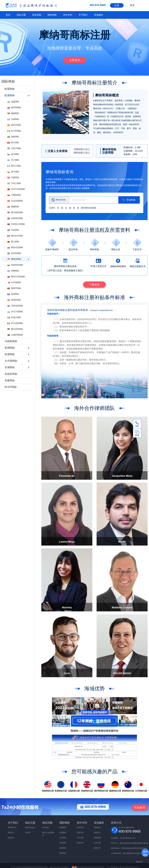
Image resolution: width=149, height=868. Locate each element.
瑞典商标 (13, 137)
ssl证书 (28, 833)
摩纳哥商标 (14, 259)
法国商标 (13, 119)
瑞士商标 (13, 142)
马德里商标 (11, 341)
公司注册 (97, 843)
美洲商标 (10, 348)
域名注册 (21, 15)
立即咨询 (75, 60)
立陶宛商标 (14, 195)
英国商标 (13, 102)
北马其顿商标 (15, 201)
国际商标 (52, 15)
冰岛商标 (13, 230)
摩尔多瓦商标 (15, 236)
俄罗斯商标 (14, 107)
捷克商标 (13, 154)
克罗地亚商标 (15, 306)
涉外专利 (68, 15)
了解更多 (94, 285)
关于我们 (83, 15)
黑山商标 (13, 242)
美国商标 (63, 833)
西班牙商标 (14, 125)
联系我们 (11, 838)
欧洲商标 (10, 95)
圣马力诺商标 (15, 312)
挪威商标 (13, 207)
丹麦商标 (13, 177)
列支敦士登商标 (16, 224)
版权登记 (97, 848)
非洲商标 (10, 367)
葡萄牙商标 (14, 288)
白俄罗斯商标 (15, 335)
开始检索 (129, 200)
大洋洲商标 (11, 361)
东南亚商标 (11, 374)
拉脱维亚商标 (15, 218)
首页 (8, 15)
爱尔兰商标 (14, 166)
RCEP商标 (11, 387)
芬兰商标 (13, 160)
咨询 (140, 808)
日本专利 (80, 838)
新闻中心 (11, 833)
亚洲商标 (10, 354)
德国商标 (13, 113)
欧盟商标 (10, 89)
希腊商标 (13, 271)
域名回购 (37, 15)
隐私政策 (139, 862)
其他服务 (99, 15)
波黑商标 (13, 294)
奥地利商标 (14, 300)
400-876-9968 (93, 807)
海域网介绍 (12, 827)
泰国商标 (63, 853)
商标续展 (97, 838)
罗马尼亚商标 (15, 323)
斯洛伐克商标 (15, 247)
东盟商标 (10, 380)
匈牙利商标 (14, 253)
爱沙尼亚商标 (15, 329)
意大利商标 (14, 131)
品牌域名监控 (30, 827)
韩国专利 (80, 843)
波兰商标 (13, 172)
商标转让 (97, 833)
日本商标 (63, 838)
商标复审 (97, 827)
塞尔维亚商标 (15, 212)
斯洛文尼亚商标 (16, 277)
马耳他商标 (14, 282)
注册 (117, 5)
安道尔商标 (14, 317)
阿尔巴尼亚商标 (16, 189)
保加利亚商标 (15, 265)
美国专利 (80, 833)
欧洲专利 (80, 827)
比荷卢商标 (14, 148)
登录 (132, 5)
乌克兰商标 (14, 183)
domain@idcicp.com (128, 838)
